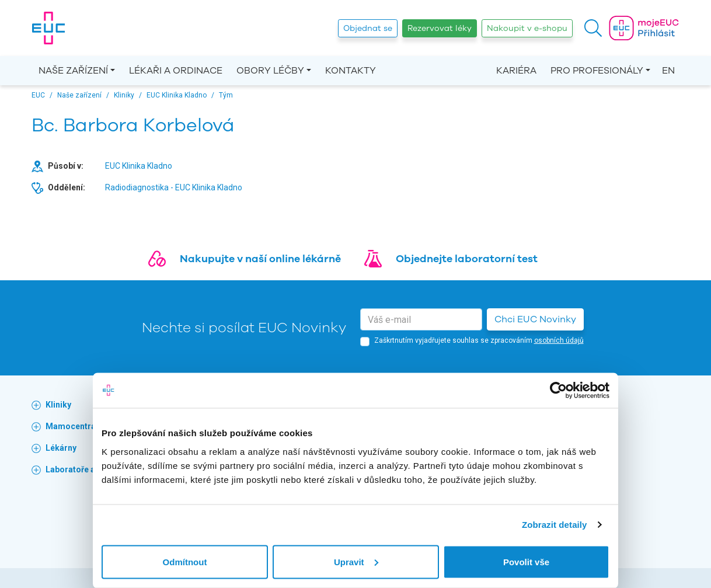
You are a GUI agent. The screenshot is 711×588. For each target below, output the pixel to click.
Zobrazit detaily (555, 525)
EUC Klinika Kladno (139, 166)
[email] (421, 319)
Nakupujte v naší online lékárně (260, 259)
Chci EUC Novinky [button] (535, 319)
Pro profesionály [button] (597, 71)
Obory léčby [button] (270, 71)
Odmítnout (185, 561)
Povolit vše (526, 561)
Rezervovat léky (440, 28)
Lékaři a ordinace (176, 71)
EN (668, 71)
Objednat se (368, 28)
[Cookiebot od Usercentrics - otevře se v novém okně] (558, 391)
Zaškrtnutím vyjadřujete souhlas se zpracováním (479, 340)
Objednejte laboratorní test (467, 259)
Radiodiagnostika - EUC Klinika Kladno (174, 187)
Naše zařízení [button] (73, 71)
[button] (593, 28)
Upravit (356, 561)
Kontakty (351, 71)
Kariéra (516, 71)
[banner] (48, 28)
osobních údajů (559, 340)
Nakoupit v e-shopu (527, 28)
